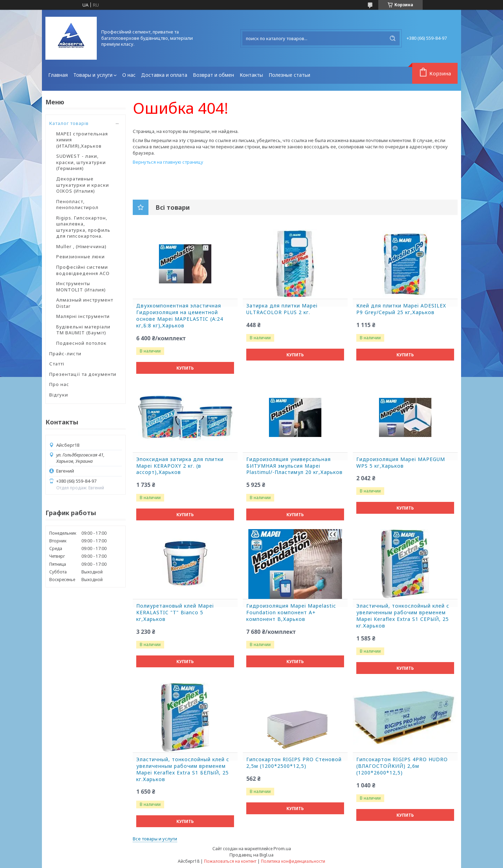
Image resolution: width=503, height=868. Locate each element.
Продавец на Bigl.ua (251, 855)
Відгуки (59, 395)
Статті (57, 364)
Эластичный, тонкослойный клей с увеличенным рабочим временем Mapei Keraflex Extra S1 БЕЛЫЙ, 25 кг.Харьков (183, 769)
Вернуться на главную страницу (168, 162)
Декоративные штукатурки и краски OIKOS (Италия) (83, 185)
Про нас (59, 384)
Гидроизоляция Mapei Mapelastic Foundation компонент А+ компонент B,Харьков (291, 613)
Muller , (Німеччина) (81, 246)
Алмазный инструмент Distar (85, 303)
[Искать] (393, 38)
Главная (58, 75)
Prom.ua (282, 848)
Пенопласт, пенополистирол (77, 205)
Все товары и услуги (155, 839)
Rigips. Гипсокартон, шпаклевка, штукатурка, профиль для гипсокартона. (83, 227)
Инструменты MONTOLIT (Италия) (81, 287)
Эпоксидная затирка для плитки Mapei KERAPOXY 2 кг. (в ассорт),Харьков (180, 466)
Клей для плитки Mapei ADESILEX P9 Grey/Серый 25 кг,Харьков (401, 309)
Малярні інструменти (83, 316)
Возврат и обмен (213, 75)
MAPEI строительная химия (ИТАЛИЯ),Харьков (82, 140)
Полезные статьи (289, 75)
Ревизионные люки (81, 257)
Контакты (251, 75)
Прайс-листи (65, 354)
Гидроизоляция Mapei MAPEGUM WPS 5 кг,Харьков (401, 463)
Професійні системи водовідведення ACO (83, 270)
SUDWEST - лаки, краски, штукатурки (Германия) (81, 162)
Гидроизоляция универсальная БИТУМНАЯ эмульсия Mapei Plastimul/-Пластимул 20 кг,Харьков (294, 466)
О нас (129, 75)
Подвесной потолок (81, 343)
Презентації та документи (83, 374)
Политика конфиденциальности (293, 861)
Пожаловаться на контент (230, 861)
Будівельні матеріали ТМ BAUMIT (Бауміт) (83, 330)
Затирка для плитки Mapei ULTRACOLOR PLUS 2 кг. (282, 309)
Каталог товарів (69, 123)
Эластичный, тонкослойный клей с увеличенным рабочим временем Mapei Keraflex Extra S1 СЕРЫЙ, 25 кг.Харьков (403, 616)
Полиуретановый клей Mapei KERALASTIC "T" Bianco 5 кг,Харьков (175, 613)
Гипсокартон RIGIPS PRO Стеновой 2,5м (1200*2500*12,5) (294, 763)
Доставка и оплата (164, 75)
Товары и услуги (93, 75)
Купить (185, 368)
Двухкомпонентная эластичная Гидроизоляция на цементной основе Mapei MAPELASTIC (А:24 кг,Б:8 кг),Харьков (180, 316)
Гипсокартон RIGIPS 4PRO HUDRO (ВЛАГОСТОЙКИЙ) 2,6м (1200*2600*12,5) (402, 766)
